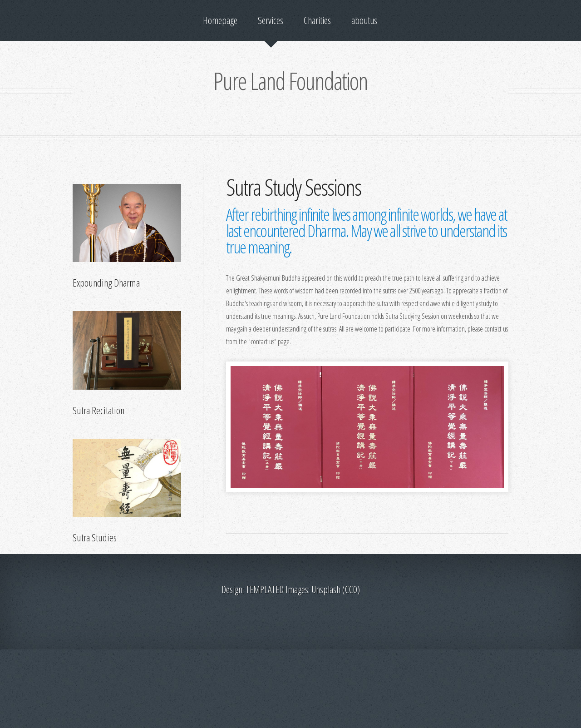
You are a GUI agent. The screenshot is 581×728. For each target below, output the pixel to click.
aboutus (364, 20)
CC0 (351, 589)
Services (271, 20)
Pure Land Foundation (290, 81)
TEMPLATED (265, 589)
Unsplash (326, 589)
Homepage (220, 20)
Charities (317, 20)
